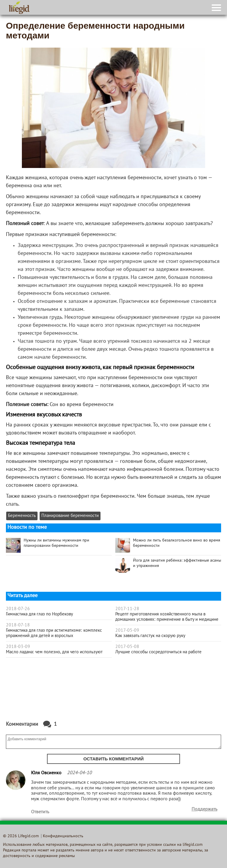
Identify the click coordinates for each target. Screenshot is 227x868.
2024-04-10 (79, 773)
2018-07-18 (18, 625)
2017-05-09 (127, 631)
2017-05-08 (127, 647)
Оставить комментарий (113, 759)
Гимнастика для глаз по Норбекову (39, 614)
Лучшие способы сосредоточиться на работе (158, 652)
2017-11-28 (127, 609)
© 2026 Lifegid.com (21, 836)
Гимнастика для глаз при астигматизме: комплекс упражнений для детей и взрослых (54, 633)
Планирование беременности (70, 516)
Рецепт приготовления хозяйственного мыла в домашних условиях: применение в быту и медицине (167, 617)
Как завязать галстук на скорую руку (150, 636)
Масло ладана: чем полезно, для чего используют (54, 652)
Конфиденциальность (63, 836)
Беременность (22, 516)
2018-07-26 (18, 609)
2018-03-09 (18, 647)
